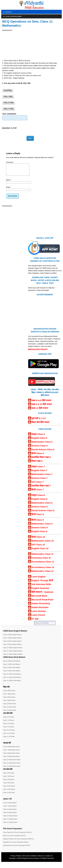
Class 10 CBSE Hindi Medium (12, 677)
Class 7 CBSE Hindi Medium (12, 667)
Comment (10, 163)
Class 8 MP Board (9, 783)
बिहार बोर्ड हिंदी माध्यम (40, 425)
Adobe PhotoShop (41, 607)
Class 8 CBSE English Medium (12, 644)
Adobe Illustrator (40, 610)
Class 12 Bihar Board (10, 713)
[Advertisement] (20, 45)
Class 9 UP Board (9, 730)
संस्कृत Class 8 (38, 498)
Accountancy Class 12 (43, 570)
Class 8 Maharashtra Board (11, 756)
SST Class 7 (38, 485)
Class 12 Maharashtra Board (12, 769)
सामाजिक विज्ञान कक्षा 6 (41, 460)
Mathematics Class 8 (42, 506)
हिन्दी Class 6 (38, 456)
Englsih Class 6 (39, 441)
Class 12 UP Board (9, 740)
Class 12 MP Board (9, 796)
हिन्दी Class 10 (38, 540)
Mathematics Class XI (42, 557)
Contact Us (49, 859)
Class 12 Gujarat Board (10, 825)
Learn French (38, 618)
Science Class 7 (40, 481)
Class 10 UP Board (9, 733)
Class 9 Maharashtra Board (11, 760)
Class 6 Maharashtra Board (11, 750)
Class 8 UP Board (9, 727)
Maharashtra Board (38, 352)
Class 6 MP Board (9, 776)
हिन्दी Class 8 (38, 517)
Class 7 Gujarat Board (10, 809)
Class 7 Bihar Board (9, 697)
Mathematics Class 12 (43, 574)
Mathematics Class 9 (42, 527)
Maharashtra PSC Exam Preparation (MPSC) (17, 849)
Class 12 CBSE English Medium (13, 657)
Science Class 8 (40, 510)
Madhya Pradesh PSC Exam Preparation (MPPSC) (18, 842)
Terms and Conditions (30, 859)
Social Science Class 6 (43, 453)
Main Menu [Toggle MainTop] (7, 12)
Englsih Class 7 (39, 474)
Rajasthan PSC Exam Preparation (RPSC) (16, 845)
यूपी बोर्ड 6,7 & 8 (39, 421)
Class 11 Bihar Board (10, 710)
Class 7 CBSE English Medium (12, 641)
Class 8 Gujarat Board (10, 812)
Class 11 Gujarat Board (10, 822)
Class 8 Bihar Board (9, 700)
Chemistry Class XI (41, 561)
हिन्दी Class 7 (38, 493)
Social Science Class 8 (43, 514)
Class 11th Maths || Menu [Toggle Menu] (12, 16)
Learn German (39, 614)
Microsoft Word (39, 599)
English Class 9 (39, 535)
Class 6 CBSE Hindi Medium (12, 664)
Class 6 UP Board (9, 720)
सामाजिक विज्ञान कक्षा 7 (41, 489)
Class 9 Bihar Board (9, 704)
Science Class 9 (40, 531)
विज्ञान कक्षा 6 (37, 464)
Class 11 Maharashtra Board (12, 766)
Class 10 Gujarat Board (10, 819)
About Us (41, 859)
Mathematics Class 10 (43, 544)
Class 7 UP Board (9, 723)
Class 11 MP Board (9, 792)
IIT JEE (35, 622)
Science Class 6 (40, 449)
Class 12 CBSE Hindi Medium (12, 684)
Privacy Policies (16, 859)
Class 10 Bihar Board (10, 707)
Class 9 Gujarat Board (10, 816)
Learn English (39, 580)
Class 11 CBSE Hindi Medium (12, 680)
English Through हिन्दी (42, 584)
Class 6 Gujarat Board (10, 806)
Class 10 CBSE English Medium (13, 651)
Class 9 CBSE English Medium (12, 648)
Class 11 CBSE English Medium (13, 654)
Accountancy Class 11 (43, 565)
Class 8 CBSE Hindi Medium (12, 671)
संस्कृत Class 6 (38, 437)
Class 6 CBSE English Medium (12, 638)
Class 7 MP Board (9, 779)
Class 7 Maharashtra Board (11, 753)
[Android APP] (43, 372)
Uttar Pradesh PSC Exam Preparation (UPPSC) (17, 835)
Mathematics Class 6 (42, 445)
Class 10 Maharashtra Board (12, 763)
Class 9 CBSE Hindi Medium (12, 674)
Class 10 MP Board (9, 789)
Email (9, 190)
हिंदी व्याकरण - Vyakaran (42, 595)
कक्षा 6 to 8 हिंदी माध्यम (41, 404)
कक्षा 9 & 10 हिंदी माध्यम (42, 407)
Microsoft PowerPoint (42, 603)
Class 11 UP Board (9, 736)
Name (9, 183)
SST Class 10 (38, 548)
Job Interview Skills (41, 587)
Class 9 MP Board (9, 786)
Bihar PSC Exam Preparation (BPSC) (14, 839)
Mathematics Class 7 (42, 477)
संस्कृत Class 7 (38, 470)
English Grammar (40, 591)
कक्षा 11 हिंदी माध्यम (40, 411)
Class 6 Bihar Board (9, 694)
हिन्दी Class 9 (38, 523)
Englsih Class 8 (39, 502)
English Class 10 (40, 552)
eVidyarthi (25, 861)
